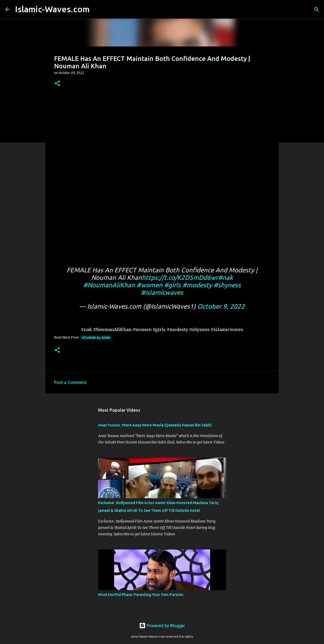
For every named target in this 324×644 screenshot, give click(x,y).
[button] (57, 84)
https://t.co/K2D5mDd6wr (180, 278)
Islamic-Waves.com (52, 9)
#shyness (227, 285)
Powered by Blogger (162, 626)
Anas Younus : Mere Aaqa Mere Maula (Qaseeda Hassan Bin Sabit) (155, 425)
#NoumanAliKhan (109, 285)
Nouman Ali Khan (96, 338)
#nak (226, 278)
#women (149, 285)
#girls (172, 285)
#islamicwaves (162, 292)
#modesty (197, 285)
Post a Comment (70, 382)
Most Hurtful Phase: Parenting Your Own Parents (141, 595)
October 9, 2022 (221, 306)
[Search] (97, 9)
